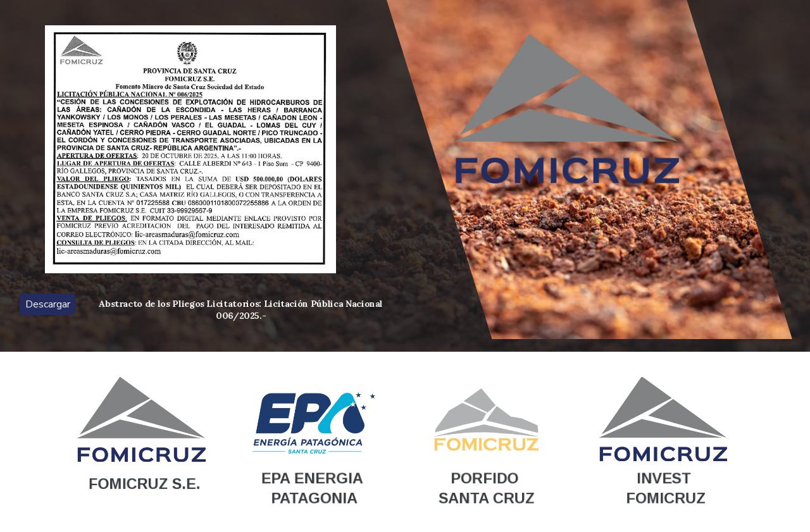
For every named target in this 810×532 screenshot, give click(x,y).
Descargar (48, 304)
